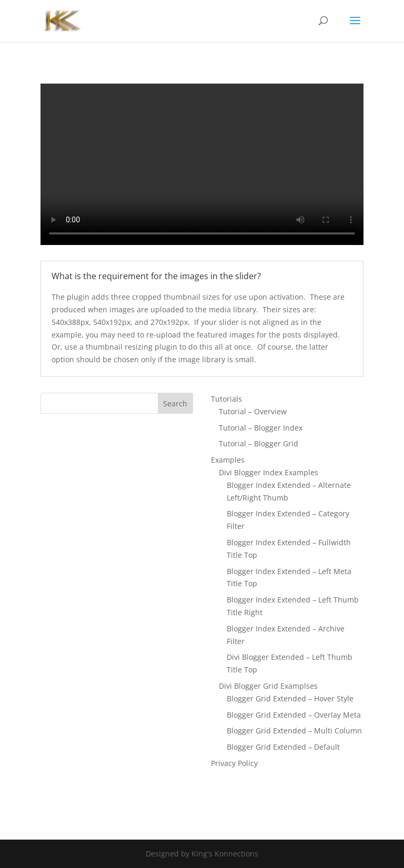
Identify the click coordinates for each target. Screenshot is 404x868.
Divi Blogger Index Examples (269, 472)
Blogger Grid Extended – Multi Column (294, 731)
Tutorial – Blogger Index (261, 428)
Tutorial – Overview (253, 411)
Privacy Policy (234, 763)
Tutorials (226, 399)
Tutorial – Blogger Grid (259, 443)
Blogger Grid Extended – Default (283, 747)
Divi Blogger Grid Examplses (268, 686)
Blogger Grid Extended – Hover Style (290, 698)
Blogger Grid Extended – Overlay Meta (294, 715)
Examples (228, 460)
